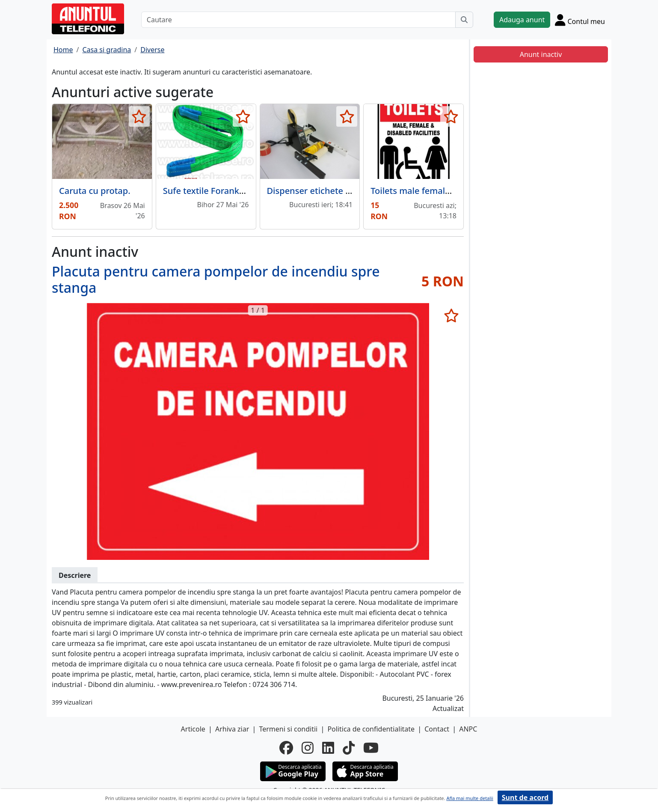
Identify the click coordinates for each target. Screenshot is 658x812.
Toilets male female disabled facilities (446, 191)
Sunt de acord (525, 797)
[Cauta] (464, 20)
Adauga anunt (522, 20)
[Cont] (580, 20)
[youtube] (371, 748)
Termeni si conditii (288, 729)
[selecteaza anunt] (139, 116)
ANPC (468, 729)
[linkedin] (328, 748)
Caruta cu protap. (95, 191)
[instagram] (308, 748)
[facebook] (286, 748)
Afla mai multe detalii (470, 798)
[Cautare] (298, 20)
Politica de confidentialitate (371, 729)
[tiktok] (349, 748)
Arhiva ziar (232, 729)
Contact (437, 729)
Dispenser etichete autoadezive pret (341, 191)
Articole (193, 729)
